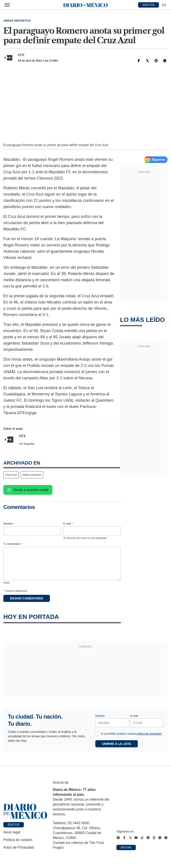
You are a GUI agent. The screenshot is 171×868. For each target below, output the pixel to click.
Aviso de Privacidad (19, 847)
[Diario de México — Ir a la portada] (85, 5)
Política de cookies (18, 840)
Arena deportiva (17, 21)
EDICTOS (149, 5)
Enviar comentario (27, 598)
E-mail (68, 524)
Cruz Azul (11, 475)
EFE (21, 55)
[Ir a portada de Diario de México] (25, 811)
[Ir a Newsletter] (164, 5)
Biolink (126, 847)
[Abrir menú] (7, 5)
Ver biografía (27, 444)
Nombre (9, 524)
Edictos (14, 825)
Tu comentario (13, 544)
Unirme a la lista (117, 744)
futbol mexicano (32, 475)
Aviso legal (12, 832)
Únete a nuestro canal (28, 490)
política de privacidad (149, 734)
